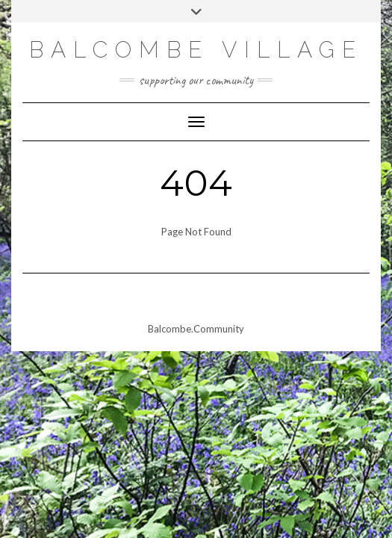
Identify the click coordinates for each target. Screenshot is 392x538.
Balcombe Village (196, 50)
